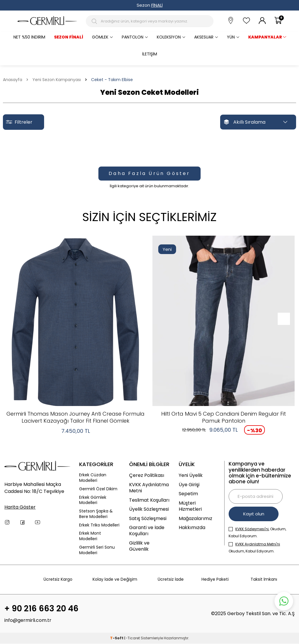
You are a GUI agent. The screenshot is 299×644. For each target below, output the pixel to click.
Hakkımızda (192, 527)
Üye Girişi (189, 485)
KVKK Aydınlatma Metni (149, 488)
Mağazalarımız (195, 518)
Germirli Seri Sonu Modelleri (97, 550)
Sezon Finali (69, 37)
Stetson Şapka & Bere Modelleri (96, 514)
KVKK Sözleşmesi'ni (252, 529)
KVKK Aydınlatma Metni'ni (258, 544)
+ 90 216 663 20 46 (41, 609)
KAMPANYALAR (265, 37)
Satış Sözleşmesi (148, 518)
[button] (282, 319)
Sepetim (188, 494)
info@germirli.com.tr (28, 621)
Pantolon (133, 37)
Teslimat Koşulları (149, 500)
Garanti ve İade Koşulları (147, 531)
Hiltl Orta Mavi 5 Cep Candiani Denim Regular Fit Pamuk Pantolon (224, 417)
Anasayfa (13, 80)
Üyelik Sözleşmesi (149, 509)
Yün (231, 37)
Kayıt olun (254, 514)
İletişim (150, 54)
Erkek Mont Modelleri (90, 536)
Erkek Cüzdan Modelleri (93, 478)
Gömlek (100, 37)
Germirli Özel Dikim (98, 489)
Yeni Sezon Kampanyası (57, 80)
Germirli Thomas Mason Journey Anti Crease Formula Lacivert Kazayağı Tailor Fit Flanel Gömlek (75, 417)
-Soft (117, 638)
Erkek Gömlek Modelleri (93, 500)
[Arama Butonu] (95, 21)
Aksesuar (204, 37)
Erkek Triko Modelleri (99, 525)
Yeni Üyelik (191, 475)
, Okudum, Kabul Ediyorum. (257, 532)
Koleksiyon (169, 37)
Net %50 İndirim (29, 37)
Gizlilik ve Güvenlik (139, 546)
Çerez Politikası (147, 475)
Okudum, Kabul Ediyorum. (254, 548)
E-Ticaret (132, 638)
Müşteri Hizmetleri (190, 506)
